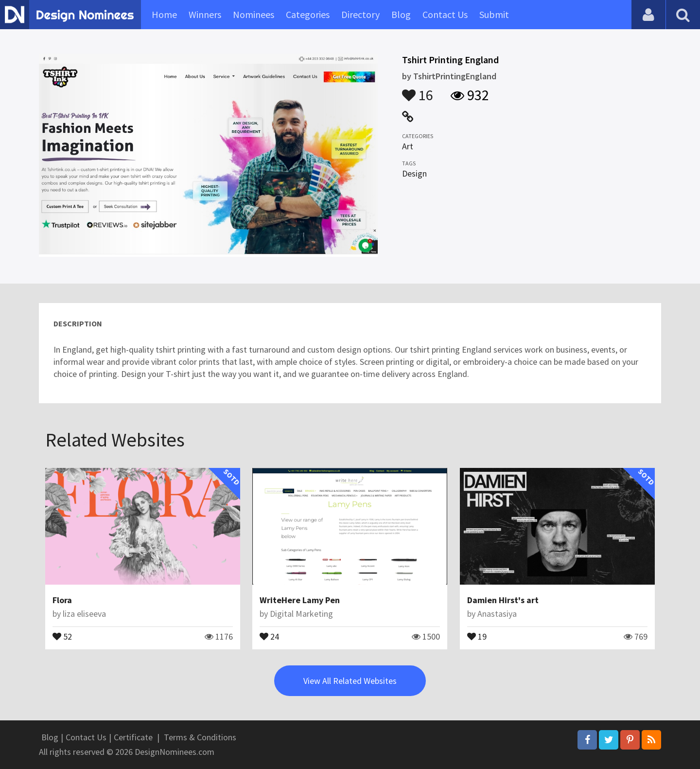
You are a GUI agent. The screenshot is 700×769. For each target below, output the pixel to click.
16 (418, 90)
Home (164, 14)
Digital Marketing (301, 614)
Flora (62, 600)
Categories (308, 14)
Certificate (133, 737)
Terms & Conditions (200, 737)
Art (408, 146)
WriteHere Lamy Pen (300, 600)
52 (62, 636)
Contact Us (445, 14)
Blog (401, 14)
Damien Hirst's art (503, 600)
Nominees (254, 14)
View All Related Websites (350, 681)
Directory (360, 14)
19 (477, 636)
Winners (205, 14)
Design (414, 173)
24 (269, 636)
